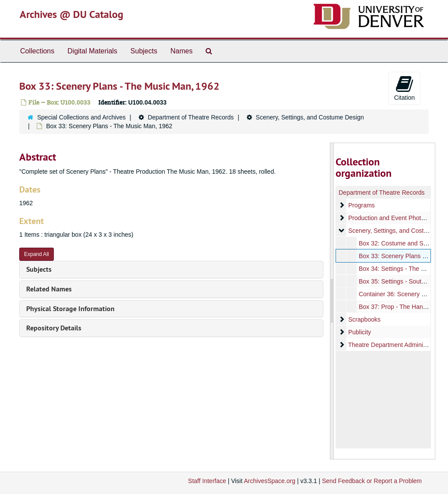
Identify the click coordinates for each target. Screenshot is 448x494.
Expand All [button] (37, 254)
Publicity (359, 332)
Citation (404, 88)
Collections (37, 51)
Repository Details (54, 328)
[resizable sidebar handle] (332, 301)
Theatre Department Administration (395, 345)
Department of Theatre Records (191, 117)
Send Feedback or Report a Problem (372, 481)
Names (181, 51)
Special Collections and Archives (81, 117)
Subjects (144, 51)
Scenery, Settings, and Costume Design (310, 117)
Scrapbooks (364, 319)
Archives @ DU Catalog (72, 14)
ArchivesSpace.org (269, 481)
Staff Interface (207, 481)
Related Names (49, 289)
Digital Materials (92, 51)
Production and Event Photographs (395, 218)
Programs (361, 205)
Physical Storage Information (70, 309)
